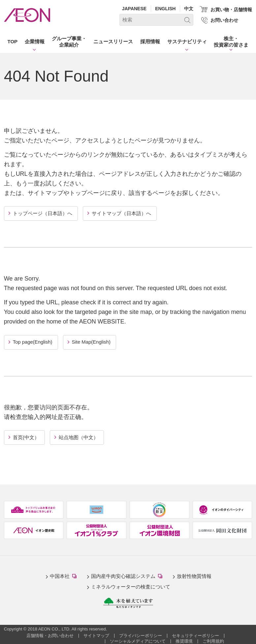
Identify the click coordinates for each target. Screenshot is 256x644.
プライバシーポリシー (141, 634)
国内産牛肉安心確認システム (128, 576)
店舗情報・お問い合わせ (50, 634)
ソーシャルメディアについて (138, 640)
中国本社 (65, 576)
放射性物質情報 (194, 575)
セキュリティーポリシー (195, 634)
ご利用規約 (213, 640)
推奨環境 (184, 640)
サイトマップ (96, 634)
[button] (35, 43)
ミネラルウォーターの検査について (131, 586)
